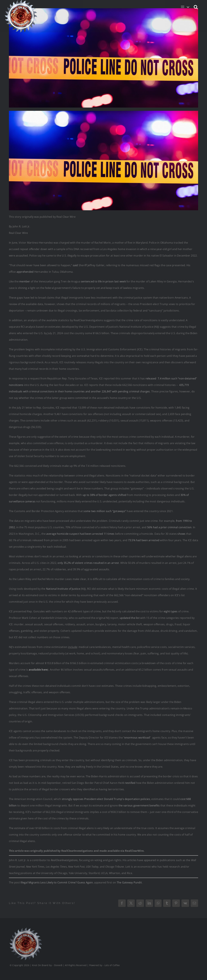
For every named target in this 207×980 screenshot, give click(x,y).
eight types (171, 611)
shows (182, 534)
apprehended (25, 272)
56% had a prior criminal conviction (169, 527)
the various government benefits (139, 805)
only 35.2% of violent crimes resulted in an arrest (88, 563)
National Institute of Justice (63, 589)
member (25, 281)
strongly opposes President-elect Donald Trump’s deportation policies (106, 799)
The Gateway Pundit (129, 882)
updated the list (130, 618)
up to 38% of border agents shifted (105, 495)
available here (38, 670)
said (75, 265)
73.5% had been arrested (144, 540)
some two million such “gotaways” (105, 511)
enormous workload (137, 738)
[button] (196, 7)
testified (130, 783)
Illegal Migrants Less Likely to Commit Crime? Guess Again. (57, 882)
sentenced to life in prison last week (103, 281)
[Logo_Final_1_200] (25, 929)
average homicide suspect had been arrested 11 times (80, 534)
